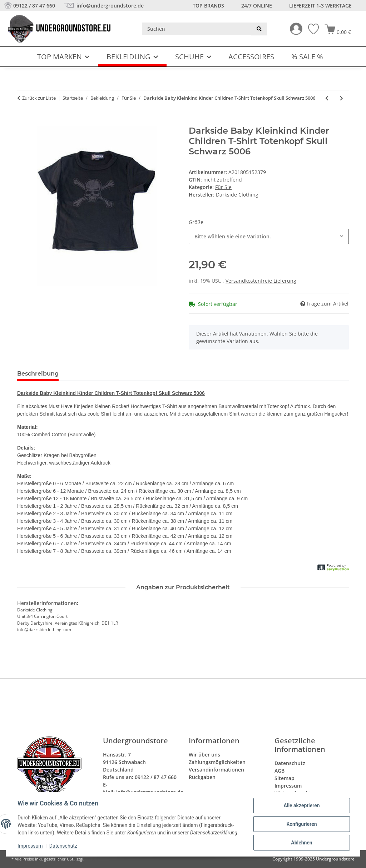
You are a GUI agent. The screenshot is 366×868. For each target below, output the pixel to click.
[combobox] (269, 236)
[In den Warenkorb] (23, 122)
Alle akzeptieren (301, 805)
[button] (293, 29)
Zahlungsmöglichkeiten (217, 762)
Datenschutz (63, 846)
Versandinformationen (216, 770)
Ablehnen (301, 843)
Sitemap (285, 778)
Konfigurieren (301, 824)
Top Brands (208, 6)
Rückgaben (202, 777)
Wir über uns (204, 755)
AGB (280, 771)
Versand (93, 859)
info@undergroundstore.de (109, 6)
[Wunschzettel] (311, 29)
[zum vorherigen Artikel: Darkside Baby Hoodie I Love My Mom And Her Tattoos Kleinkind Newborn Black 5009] (327, 98)
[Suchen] (197, 29)
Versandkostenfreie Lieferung (261, 281)
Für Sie (223, 187)
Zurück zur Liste (39, 98)
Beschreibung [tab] (38, 374)
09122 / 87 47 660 (34, 6)
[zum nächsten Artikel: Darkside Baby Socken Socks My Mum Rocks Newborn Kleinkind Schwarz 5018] (342, 98)
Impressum (30, 846)
